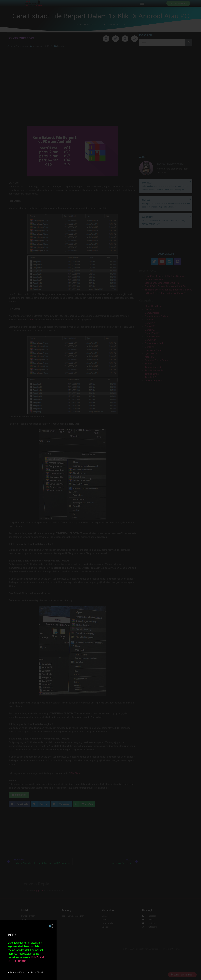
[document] (100, 490)
